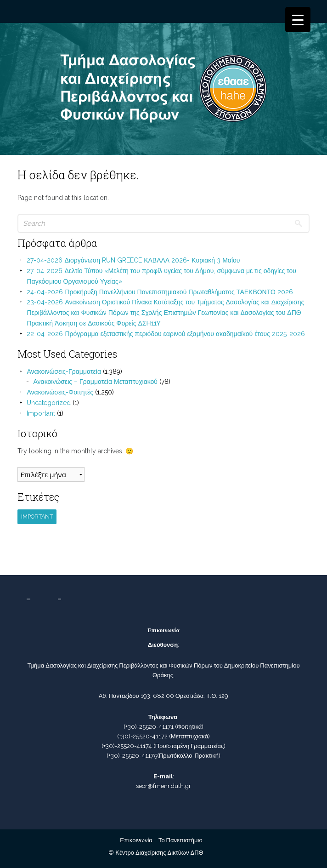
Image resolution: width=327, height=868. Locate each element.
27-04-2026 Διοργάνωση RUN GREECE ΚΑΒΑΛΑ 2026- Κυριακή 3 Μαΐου (133, 260)
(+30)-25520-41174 (127, 746)
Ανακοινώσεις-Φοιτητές (60, 392)
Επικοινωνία (136, 840)
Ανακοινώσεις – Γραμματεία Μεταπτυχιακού (95, 382)
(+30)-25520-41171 (149, 727)
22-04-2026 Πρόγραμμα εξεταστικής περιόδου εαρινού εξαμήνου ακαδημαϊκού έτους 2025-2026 (166, 334)
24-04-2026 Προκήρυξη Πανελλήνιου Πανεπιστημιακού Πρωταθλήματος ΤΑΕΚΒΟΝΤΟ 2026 (160, 292)
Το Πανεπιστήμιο (180, 840)
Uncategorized (49, 403)
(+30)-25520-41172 (142, 736)
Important (41, 413)
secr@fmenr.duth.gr (163, 786)
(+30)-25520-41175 (132, 756)
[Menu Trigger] (298, 20)
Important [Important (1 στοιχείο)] (37, 517)
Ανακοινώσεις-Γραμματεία (64, 371)
